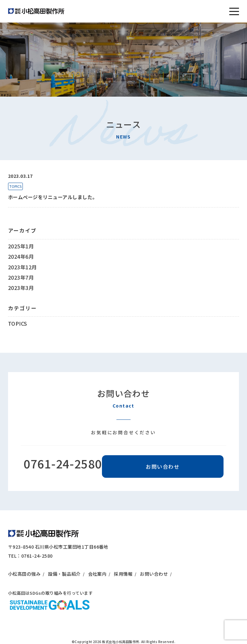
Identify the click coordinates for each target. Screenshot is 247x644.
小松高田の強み (24, 574)
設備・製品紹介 (64, 574)
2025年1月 (21, 246)
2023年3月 (21, 288)
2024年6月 (21, 256)
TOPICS (15, 186)
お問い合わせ (163, 466)
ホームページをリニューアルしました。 (53, 197)
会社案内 (97, 574)
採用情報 (123, 574)
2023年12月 (23, 267)
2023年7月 (21, 277)
